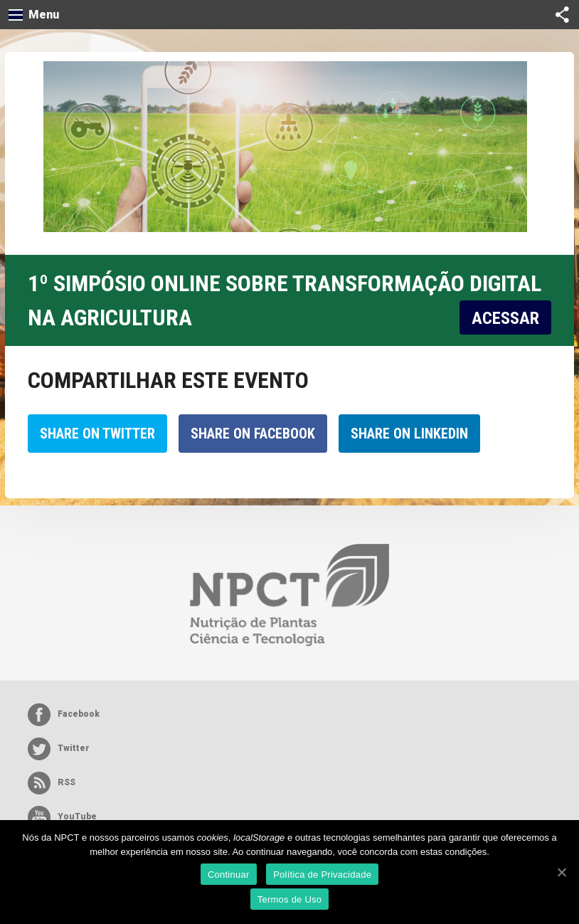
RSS (52, 783)
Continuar (229, 875)
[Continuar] (561, 872)
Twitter (59, 749)
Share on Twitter (97, 434)
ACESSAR (505, 318)
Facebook (64, 715)
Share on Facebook (253, 434)
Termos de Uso (290, 899)
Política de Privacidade (322, 875)
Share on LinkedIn (409, 434)
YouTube (62, 817)
